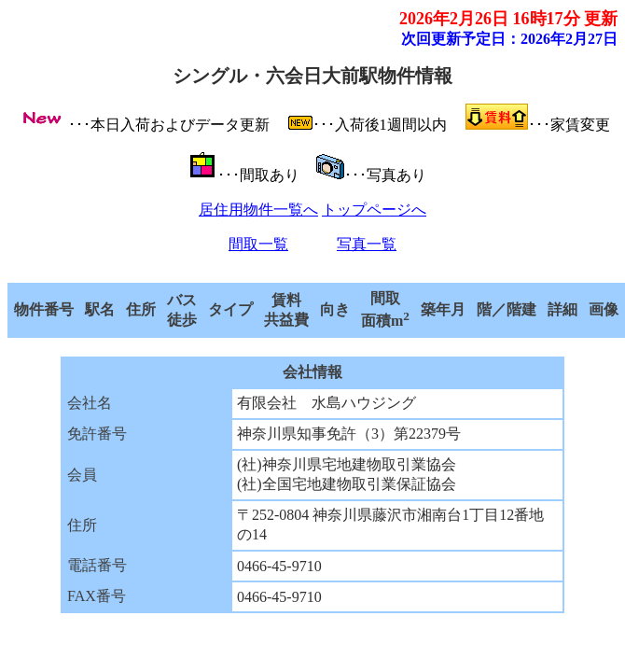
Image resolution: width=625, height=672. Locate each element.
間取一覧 (258, 244)
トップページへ (374, 210)
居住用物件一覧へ (258, 210)
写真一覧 (367, 244)
